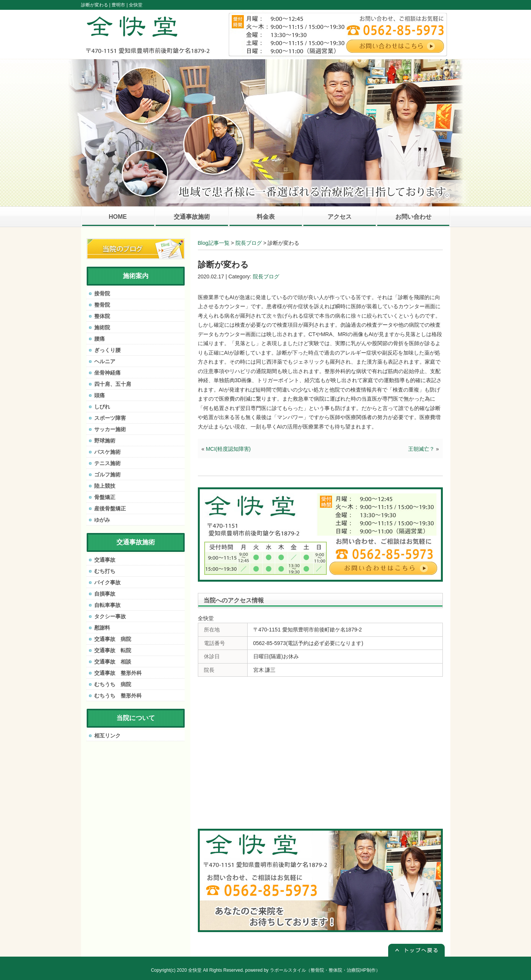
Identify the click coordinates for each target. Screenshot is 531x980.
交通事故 (105, 560)
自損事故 (105, 594)
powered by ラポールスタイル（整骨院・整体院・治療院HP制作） (313, 970)
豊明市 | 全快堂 (127, 5)
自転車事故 (107, 605)
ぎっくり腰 (107, 350)
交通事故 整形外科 (118, 673)
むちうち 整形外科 (118, 696)
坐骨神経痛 (107, 373)
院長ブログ (249, 243)
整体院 (102, 316)
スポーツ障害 (110, 418)
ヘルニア (105, 361)
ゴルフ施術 (107, 475)
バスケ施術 (107, 452)
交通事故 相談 (113, 662)
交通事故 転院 (113, 650)
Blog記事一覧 (214, 243)
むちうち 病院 (113, 684)
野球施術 (105, 441)
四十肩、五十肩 (113, 384)
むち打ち (105, 571)
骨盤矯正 (105, 497)
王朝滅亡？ (421, 449)
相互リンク (107, 736)
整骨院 (102, 305)
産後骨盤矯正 (110, 508)
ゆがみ (102, 520)
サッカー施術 (110, 429)
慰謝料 (102, 628)
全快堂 (195, 970)
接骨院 (102, 293)
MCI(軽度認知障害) (228, 449)
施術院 (102, 327)
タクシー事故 (110, 616)
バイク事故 (107, 582)
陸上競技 (105, 486)
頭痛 (99, 395)
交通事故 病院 (113, 639)
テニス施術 (107, 463)
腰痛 (99, 339)
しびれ (102, 407)
